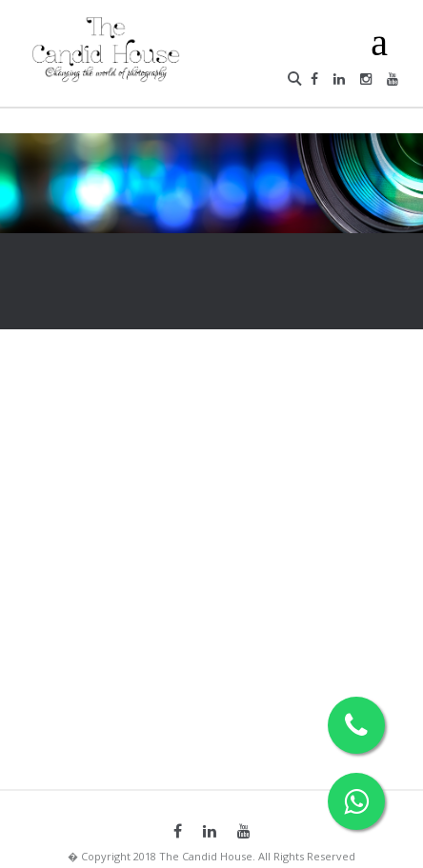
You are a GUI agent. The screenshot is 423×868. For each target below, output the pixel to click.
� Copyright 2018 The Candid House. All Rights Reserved (211, 856)
